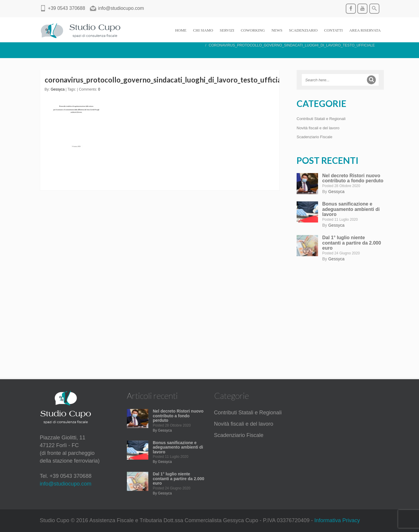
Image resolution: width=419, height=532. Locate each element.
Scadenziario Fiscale (314, 137)
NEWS (277, 30)
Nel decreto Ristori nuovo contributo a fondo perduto (353, 178)
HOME (181, 30)
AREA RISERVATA (365, 30)
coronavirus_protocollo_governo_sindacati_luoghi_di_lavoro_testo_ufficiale (166, 80)
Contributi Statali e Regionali (321, 119)
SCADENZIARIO (303, 30)
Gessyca (58, 89)
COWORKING (253, 30)
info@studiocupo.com (66, 484)
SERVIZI (227, 30)
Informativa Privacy (337, 520)
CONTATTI (333, 30)
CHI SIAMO (203, 30)
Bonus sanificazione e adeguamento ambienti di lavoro (351, 209)
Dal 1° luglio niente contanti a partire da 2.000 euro (352, 243)
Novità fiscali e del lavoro (318, 128)
